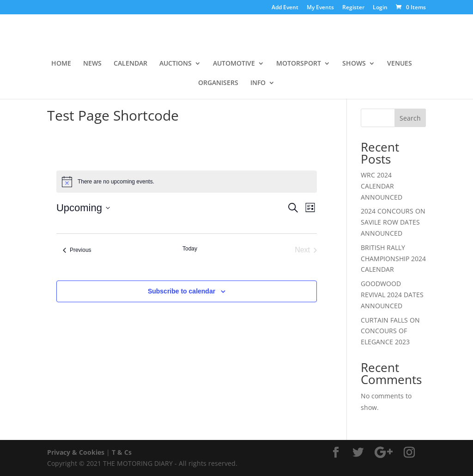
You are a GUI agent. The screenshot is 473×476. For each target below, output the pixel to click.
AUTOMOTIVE (234, 64)
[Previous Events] (77, 250)
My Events (320, 8)
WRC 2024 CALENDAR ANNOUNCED (382, 186)
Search (410, 118)
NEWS (92, 64)
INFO (258, 83)
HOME (61, 64)
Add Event (285, 8)
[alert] (187, 182)
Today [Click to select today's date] (190, 249)
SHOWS (354, 64)
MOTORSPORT (299, 64)
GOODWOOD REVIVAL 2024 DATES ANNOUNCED (392, 295)
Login (380, 8)
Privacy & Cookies (76, 452)
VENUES (400, 64)
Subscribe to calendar (182, 291)
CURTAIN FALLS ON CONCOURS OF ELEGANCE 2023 (390, 331)
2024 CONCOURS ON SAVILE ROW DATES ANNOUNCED (393, 222)
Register (353, 8)
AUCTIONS (176, 64)
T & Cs (122, 452)
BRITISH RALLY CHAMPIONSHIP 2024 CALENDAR (393, 259)
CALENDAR (130, 64)
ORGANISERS (218, 83)
